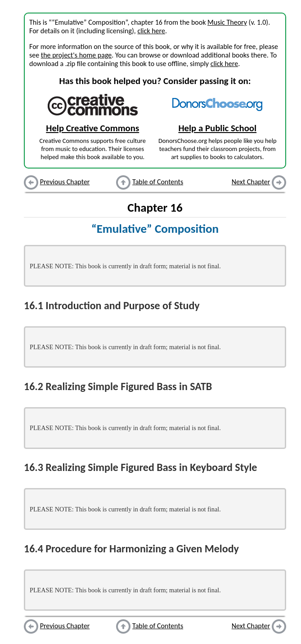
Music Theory (227, 22)
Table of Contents (158, 182)
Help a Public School (217, 128)
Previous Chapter (65, 182)
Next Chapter (251, 182)
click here (151, 31)
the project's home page (76, 55)
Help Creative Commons (92, 128)
